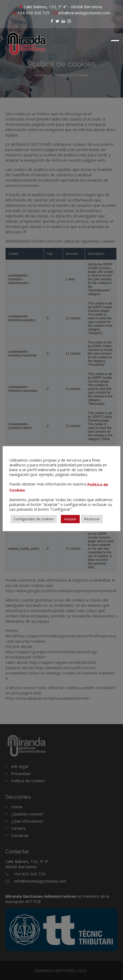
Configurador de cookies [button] (34, 519)
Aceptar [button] (70, 519)
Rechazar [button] (92, 519)
